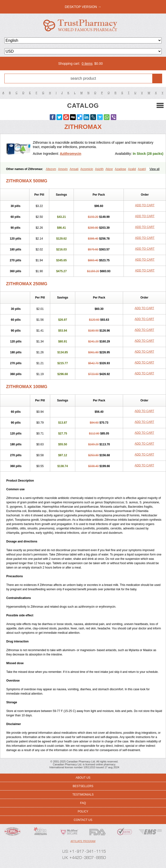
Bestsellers (83, 786)
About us (83, 778)
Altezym (51, 169)
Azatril (142, 169)
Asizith (99, 169)
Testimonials (83, 795)
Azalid (132, 169)
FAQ (83, 803)
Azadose (121, 169)
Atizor (109, 169)
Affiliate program (83, 841)
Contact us (83, 820)
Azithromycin (71, 154)
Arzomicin (87, 169)
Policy (83, 811)
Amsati (74, 169)
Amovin (63, 169)
